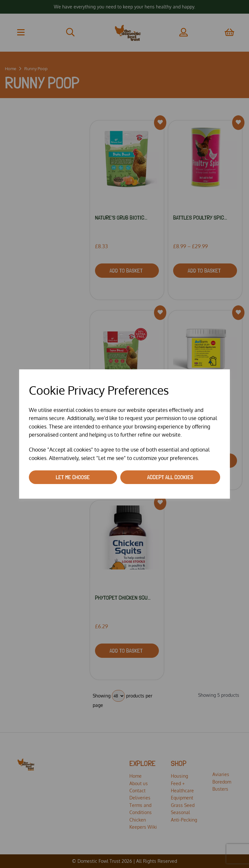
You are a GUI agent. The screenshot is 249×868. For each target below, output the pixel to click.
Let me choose (73, 477)
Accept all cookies (170, 477)
